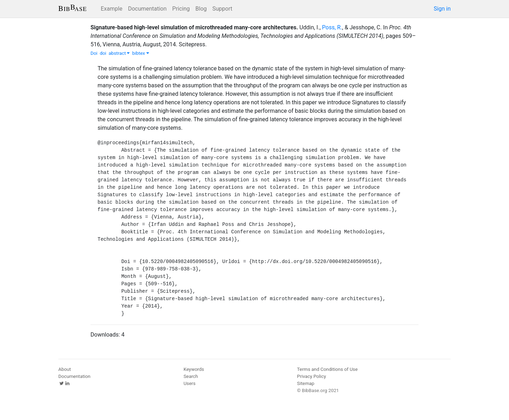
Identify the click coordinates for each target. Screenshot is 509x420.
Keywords (194, 369)
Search (191, 376)
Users (189, 383)
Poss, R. (332, 27)
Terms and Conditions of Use (327, 369)
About (65, 369)
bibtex (141, 53)
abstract (119, 53)
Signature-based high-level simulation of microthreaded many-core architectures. (194, 27)
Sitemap (306, 383)
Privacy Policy (311, 376)
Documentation (147, 9)
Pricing (181, 9)
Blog (201, 9)
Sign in (442, 9)
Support (222, 9)
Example (112, 9)
